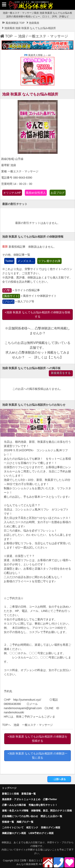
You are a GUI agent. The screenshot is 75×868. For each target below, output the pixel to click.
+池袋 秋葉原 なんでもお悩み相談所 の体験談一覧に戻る (38, 756)
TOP (6, 36)
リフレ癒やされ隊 (49, 261)
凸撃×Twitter (50, 799)
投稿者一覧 (8, 822)
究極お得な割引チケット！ (43, 805)
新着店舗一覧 (29, 794)
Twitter (9, 261)
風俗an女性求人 (36, 193)
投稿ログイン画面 (51, 828)
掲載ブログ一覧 (25, 822)
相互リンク (32, 828)
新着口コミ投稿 (10, 794)
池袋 (22, 36)
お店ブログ (58, 193)
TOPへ (6, 725)
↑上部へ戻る (59, 779)
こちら (55, 357)
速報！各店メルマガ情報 (15, 811)
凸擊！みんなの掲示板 (14, 805)
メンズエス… (26, 261)
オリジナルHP (12, 193)
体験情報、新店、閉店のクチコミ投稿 (51, 811)
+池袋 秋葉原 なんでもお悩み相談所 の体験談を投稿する (38, 314)
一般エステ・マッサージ (48, 36)
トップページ (9, 788)
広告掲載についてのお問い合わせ (20, 816)
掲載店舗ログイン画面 (14, 833)
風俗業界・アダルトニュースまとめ (21, 799)
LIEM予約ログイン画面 (41, 833)
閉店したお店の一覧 (51, 816)
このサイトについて (13, 828)
